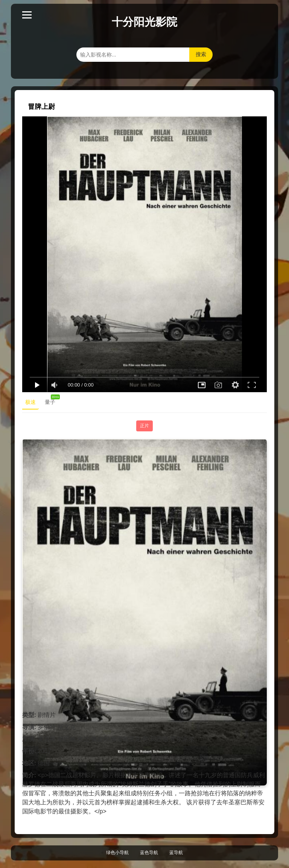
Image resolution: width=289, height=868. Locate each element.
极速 (30, 402)
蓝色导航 (149, 853)
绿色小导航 (117, 853)
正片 (144, 426)
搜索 (201, 54)
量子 (52, 400)
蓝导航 (176, 853)
